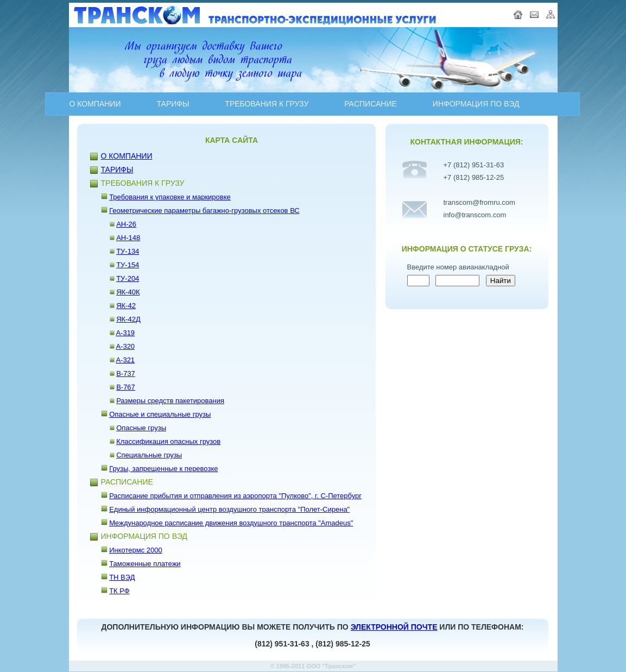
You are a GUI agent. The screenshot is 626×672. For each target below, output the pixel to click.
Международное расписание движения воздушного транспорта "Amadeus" (231, 523)
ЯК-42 (126, 306)
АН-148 (128, 238)
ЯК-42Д (128, 319)
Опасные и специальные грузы (160, 414)
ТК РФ (119, 591)
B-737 (126, 373)
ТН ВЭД (122, 577)
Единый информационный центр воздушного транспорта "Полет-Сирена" (229, 509)
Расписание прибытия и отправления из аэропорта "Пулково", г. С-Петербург (235, 496)
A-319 (125, 333)
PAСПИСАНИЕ (371, 104)
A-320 (125, 346)
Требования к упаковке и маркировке (170, 197)
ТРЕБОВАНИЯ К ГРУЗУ (267, 104)
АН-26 (126, 224)
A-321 (125, 360)
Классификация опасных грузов (168, 441)
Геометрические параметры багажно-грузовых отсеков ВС (204, 211)
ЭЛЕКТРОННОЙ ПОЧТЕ (394, 627)
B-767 (126, 387)
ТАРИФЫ (173, 104)
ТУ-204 (128, 278)
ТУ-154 (128, 265)
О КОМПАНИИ (95, 104)
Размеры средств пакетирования (170, 401)
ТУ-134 (128, 251)
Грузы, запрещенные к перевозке (163, 469)
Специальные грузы (149, 455)
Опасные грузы (141, 428)
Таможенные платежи (145, 564)
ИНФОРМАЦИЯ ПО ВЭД (476, 104)
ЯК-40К (128, 292)
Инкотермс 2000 (136, 550)
